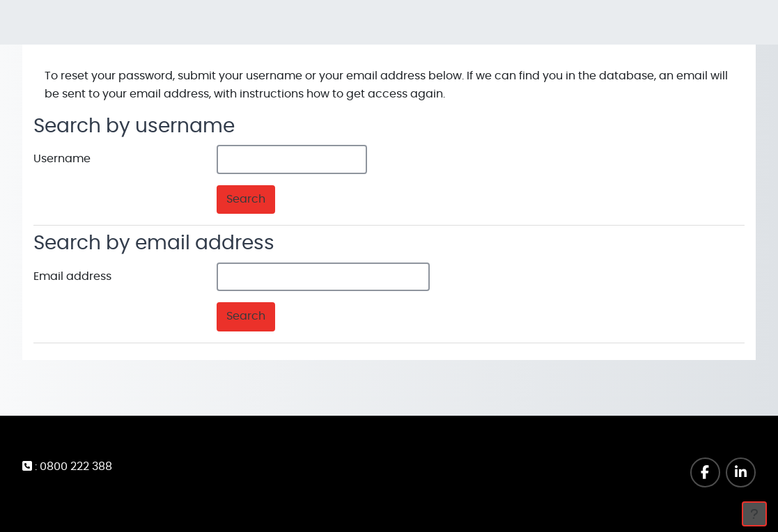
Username (62, 159)
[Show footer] (754, 514)
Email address (72, 276)
